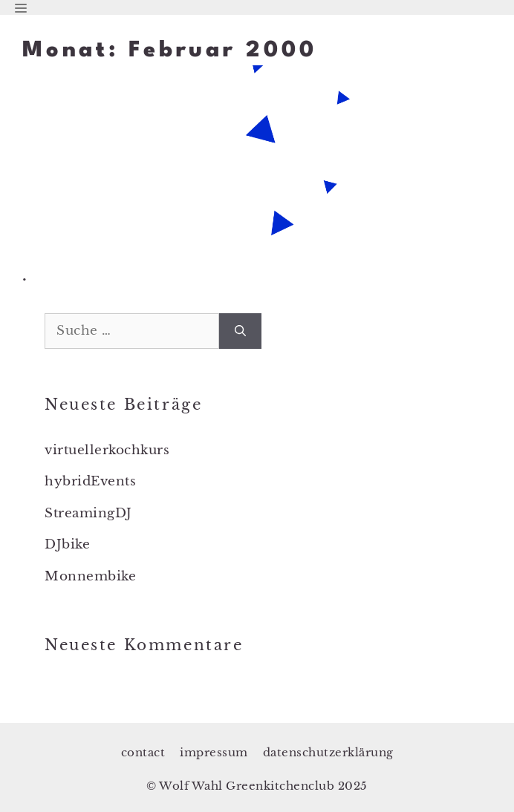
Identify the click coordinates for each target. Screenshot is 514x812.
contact (143, 752)
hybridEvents (90, 481)
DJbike (67, 544)
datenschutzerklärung (328, 752)
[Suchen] (240, 331)
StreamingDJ (88, 513)
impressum (214, 752)
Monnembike (90, 576)
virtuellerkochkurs (107, 450)
